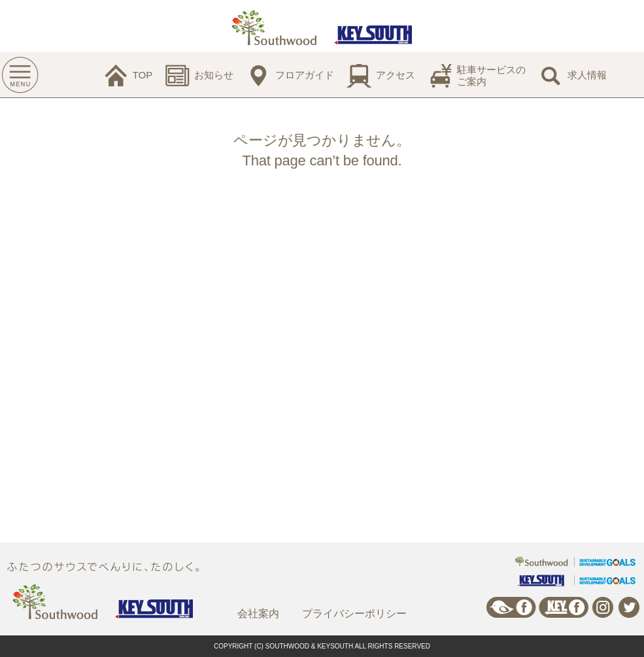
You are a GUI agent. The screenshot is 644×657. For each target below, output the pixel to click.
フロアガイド (305, 75)
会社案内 (258, 614)
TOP (143, 75)
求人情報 (587, 75)
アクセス (396, 75)
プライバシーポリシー (354, 614)
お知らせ (214, 75)
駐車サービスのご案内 (491, 76)
